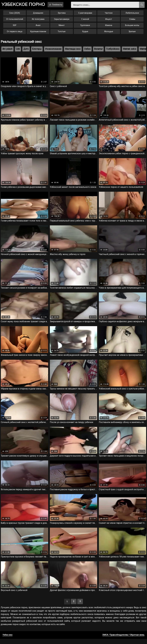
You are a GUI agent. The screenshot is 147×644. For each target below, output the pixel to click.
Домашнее (38, 15)
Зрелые (132, 33)
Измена (109, 27)
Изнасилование (53, 51)
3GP (15, 27)
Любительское (132, 15)
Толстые (62, 33)
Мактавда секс (73, 51)
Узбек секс (7, 640)
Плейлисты (61, 5)
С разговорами (85, 15)
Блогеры (37, 51)
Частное (109, 15)
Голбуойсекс (113, 51)
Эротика (62, 15)
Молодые (109, 33)
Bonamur (98, 51)
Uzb (18, 51)
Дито (26, 51)
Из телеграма (38, 21)
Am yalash (7, 51)
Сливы (132, 21)
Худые (85, 33)
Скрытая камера (62, 21)
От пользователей (15, 21)
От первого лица (15, 33)
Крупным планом (38, 33)
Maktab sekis (130, 51)
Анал (38, 27)
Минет (62, 27)
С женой (85, 21)
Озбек (87, 51)
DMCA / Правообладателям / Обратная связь (123, 640)
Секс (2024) (15, 15)
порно (25, 5)
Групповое (85, 27)
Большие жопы (132, 27)
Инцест (109, 21)
